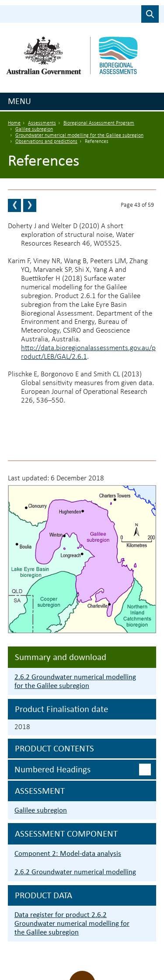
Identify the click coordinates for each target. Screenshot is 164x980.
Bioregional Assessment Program (99, 123)
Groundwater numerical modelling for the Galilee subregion (79, 136)
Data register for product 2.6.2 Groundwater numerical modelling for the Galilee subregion (72, 923)
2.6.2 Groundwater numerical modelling (75, 872)
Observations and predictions (46, 142)
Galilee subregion (34, 129)
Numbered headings (52, 769)
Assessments (42, 123)
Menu (19, 101)
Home (14, 123)
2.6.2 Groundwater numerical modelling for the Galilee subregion (75, 681)
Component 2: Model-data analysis (68, 853)
